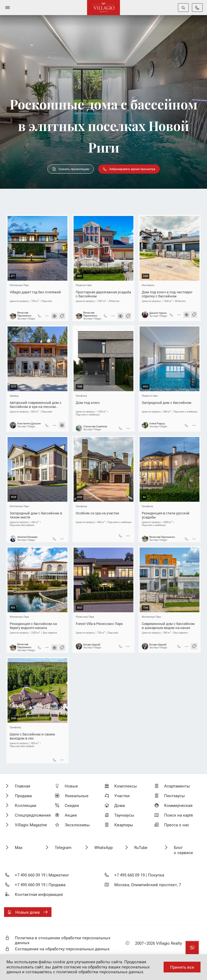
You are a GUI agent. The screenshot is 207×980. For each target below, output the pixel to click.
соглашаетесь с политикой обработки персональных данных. (85, 972)
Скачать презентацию (71, 169)
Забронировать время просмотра (129, 169)
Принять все (182, 967)
